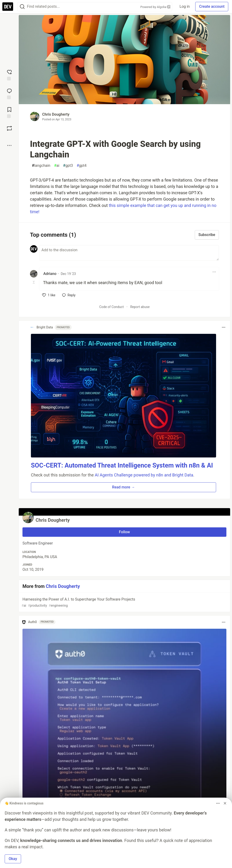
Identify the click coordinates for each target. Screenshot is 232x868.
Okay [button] (13, 859)
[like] (49, 295)
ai (57, 166)
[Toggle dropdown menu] (214, 272)
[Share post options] (9, 145)
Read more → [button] (123, 487)
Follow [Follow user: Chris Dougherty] (124, 532)
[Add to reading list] (9, 112)
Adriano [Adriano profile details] (50, 274)
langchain (41, 166)
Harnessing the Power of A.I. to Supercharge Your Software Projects (124, 603)
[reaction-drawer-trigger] (9, 75)
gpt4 (81, 166)
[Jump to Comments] (9, 93)
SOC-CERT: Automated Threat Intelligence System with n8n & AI (122, 465)
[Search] (22, 7)
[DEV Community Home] (8, 7)
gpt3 (68, 166)
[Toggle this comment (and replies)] (34, 282)
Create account (212, 6)
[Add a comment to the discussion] (129, 253)
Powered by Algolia (155, 7)
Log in (185, 6)
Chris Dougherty (56, 114)
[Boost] (9, 128)
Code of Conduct (112, 307)
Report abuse (140, 307)
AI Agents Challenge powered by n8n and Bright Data (144, 475)
